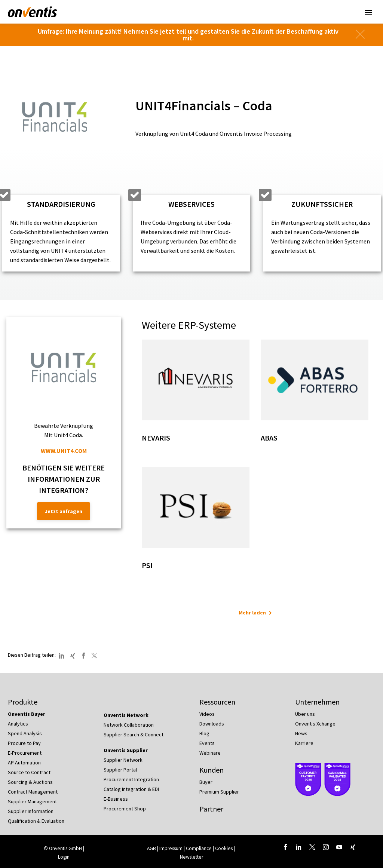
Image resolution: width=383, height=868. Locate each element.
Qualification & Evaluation (36, 821)
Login (64, 857)
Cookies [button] (224, 848)
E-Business (116, 799)
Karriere (304, 743)
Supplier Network (123, 760)
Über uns (305, 714)
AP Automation (24, 763)
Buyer (206, 782)
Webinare (210, 753)
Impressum (171, 848)
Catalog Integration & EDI (131, 789)
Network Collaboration (129, 725)
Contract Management (33, 792)
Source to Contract (29, 772)
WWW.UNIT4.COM (64, 451)
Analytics (18, 724)
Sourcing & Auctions (30, 782)
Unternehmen (317, 702)
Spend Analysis (25, 733)
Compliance (199, 848)
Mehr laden (252, 613)
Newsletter (191, 857)
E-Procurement (25, 753)
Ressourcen (217, 702)
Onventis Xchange (315, 724)
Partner (211, 809)
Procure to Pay (24, 743)
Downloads (212, 724)
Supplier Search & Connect (134, 734)
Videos (207, 714)
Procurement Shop (125, 809)
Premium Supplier (219, 792)
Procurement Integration (131, 779)
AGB (151, 848)
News (301, 733)
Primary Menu (368, 12)
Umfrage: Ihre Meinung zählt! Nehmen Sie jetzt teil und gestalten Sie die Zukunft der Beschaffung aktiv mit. (188, 35)
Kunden (212, 770)
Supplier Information (31, 811)
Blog (204, 733)
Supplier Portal (120, 770)
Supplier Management (32, 801)
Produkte (23, 702)
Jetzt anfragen (64, 511)
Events (207, 743)
